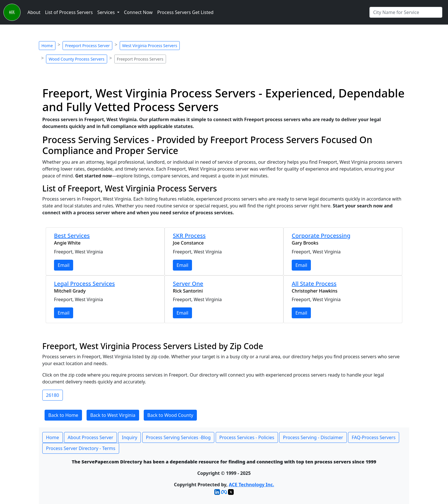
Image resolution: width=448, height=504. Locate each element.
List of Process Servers (69, 12)
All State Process (314, 284)
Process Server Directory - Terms (81, 448)
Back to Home (63, 415)
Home (47, 46)
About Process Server (91, 437)
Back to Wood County (170, 415)
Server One (188, 284)
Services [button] (107, 12)
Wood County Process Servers (76, 59)
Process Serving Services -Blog (178, 437)
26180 (53, 395)
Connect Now (138, 12)
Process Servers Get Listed (185, 12)
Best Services (72, 236)
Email (64, 265)
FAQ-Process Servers (374, 437)
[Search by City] (406, 12)
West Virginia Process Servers (150, 46)
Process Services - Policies (247, 437)
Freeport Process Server (87, 46)
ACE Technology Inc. (251, 485)
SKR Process (189, 236)
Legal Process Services (84, 284)
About (34, 12)
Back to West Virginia (113, 415)
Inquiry (129, 437)
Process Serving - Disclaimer (313, 437)
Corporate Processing (321, 236)
